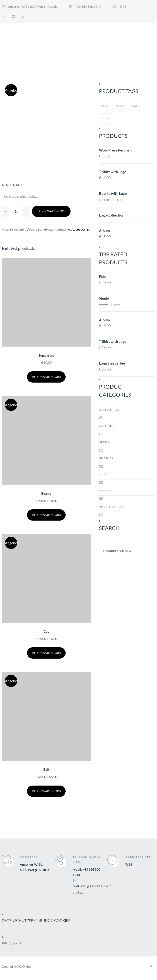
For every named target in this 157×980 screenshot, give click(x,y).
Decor (104, 442)
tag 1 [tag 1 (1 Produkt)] (105, 106)
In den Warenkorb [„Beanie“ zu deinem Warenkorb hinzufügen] (46, 515)
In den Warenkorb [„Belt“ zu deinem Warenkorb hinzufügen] (46, 791)
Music (104, 474)
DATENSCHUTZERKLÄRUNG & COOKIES (36, 921)
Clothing (107, 426)
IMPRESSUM (12, 943)
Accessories (81, 229)
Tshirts (105, 490)
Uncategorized (112, 507)
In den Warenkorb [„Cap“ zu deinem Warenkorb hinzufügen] (46, 653)
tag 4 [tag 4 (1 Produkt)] (105, 118)
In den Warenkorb (51, 211)
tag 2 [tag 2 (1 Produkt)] (121, 106)
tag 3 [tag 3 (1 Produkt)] (136, 106)
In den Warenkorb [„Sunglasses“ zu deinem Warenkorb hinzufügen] (46, 377)
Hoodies (106, 458)
